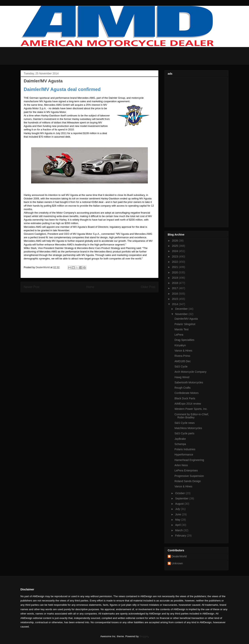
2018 (175, 283)
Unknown (177, 563)
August (180, 504)
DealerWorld (179, 556)
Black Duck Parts (185, 398)
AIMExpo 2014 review (188, 404)
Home (90, 287)
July (178, 509)
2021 (175, 267)
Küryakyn (180, 345)
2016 (175, 294)
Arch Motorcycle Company (190, 372)
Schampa (180, 444)
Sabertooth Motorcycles (189, 382)
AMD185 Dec (183, 361)
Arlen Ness (181, 465)
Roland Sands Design (188, 481)
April (178, 525)
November (182, 314)
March (179, 530)
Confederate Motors (187, 393)
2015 (175, 299)
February (181, 536)
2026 (175, 241)
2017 (175, 288)
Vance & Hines (183, 351)
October (180, 493)
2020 (175, 272)
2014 (175, 304)
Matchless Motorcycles (188, 428)
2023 (175, 257)
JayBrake (180, 439)
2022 (175, 262)
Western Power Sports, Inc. (191, 409)
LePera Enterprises (186, 470)
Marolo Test (181, 329)
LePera (179, 335)
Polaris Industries (185, 449)
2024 (175, 251)
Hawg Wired (182, 377)
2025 (175, 246)
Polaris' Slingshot (185, 324)
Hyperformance (184, 455)
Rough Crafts (182, 388)
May (178, 520)
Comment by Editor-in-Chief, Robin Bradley (192, 416)
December (182, 309)
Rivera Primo (182, 356)
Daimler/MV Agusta (186, 319)
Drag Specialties (184, 340)
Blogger (144, 636)
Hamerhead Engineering (189, 460)
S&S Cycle (181, 367)
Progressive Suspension (189, 476)
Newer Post (32, 287)
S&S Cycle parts (184, 433)
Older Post (148, 287)
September (182, 498)
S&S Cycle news (185, 423)
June (178, 514)
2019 (175, 278)
